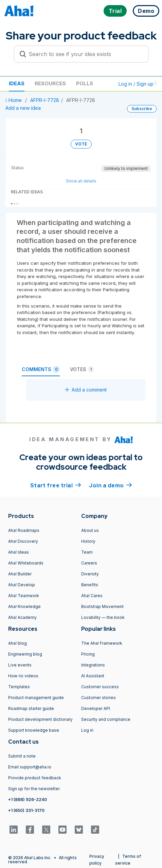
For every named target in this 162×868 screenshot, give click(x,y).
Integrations (93, 665)
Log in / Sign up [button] (138, 84)
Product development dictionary (40, 719)
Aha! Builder (20, 574)
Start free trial (56, 485)
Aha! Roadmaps (24, 530)
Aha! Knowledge (24, 606)
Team (87, 552)
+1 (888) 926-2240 (28, 800)
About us (90, 530)
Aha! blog (17, 643)
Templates (19, 687)
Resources (50, 83)
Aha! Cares (92, 596)
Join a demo (110, 485)
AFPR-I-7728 (45, 100)
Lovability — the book (103, 617)
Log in (87, 730)
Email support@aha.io (30, 767)
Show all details (81, 181)
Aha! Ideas (19, 552)
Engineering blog (25, 654)
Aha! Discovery (23, 541)
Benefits (90, 585)
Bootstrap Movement (102, 606)
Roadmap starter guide (31, 708)
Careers (89, 563)
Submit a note (22, 756)
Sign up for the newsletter (34, 789)
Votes (82, 369)
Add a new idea (23, 108)
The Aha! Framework (102, 643)
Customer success (100, 687)
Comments (41, 369)
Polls (85, 83)
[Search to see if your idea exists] (84, 54)
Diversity (90, 574)
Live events (20, 665)
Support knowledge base (34, 730)
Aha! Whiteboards (26, 563)
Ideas (17, 83)
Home (14, 100)
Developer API (96, 708)
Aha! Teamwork (24, 596)
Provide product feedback (35, 778)
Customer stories (98, 698)
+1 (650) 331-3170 (26, 810)
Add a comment (86, 390)
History (88, 541)
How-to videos (23, 676)
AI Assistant (93, 676)
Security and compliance (106, 719)
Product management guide (36, 698)
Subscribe (142, 109)
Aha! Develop (22, 585)
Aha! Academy (22, 617)
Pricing (88, 654)
